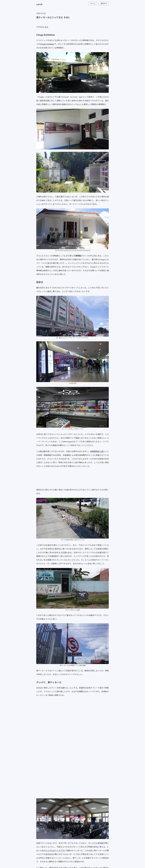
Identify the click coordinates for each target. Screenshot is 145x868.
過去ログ (104, 3)
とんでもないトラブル (55, 851)
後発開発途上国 (97, 451)
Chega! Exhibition (47, 44)
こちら (46, 27)
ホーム (93, 3)
